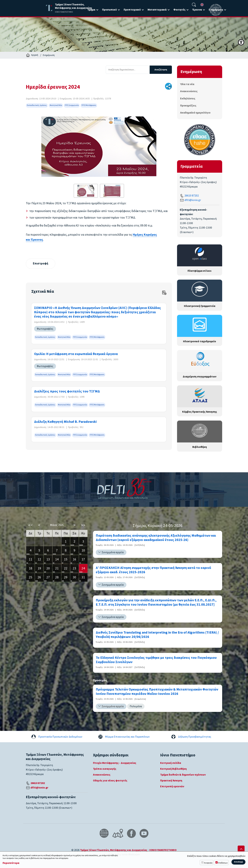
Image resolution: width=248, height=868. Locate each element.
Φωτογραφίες (45, 329)
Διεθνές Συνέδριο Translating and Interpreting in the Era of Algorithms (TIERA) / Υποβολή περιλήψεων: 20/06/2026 (157, 635)
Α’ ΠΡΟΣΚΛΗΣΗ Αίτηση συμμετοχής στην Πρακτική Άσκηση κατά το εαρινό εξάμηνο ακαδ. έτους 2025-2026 (153, 570)
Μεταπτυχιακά (157, 10)
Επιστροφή (41, 264)
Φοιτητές (179, 10)
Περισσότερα (11, 863)
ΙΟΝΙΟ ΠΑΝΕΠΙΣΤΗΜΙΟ (163, 850)
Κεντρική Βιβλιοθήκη (173, 769)
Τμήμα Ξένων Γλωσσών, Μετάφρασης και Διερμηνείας (114, 850)
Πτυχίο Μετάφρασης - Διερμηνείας (115, 763)
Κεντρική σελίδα (171, 763)
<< (30, 525)
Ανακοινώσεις (189, 91)
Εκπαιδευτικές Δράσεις (37, 105)
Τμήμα (91, 10)
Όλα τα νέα (187, 84)
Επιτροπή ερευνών (172, 787)
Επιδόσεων (223, 863)
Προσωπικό (109, 10)
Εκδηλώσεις (188, 98)
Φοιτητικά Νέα (56, 105)
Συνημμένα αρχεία (113, 553)
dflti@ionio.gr (193, 200)
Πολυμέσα (136, 707)
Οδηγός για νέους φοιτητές (110, 781)
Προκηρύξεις (188, 106)
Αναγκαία (208, 863)
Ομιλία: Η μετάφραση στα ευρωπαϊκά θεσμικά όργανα (76, 354)
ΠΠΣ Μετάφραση (89, 105)
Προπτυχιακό (132, 10)
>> (83, 525)
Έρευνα (197, 10)
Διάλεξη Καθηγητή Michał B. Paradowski (65, 422)
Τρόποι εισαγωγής (105, 769)
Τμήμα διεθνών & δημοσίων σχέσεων (183, 775)
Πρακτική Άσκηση (171, 781)
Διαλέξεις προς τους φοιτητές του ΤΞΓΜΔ (67, 392)
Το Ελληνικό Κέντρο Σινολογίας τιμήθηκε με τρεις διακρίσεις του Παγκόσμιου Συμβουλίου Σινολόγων (156, 660)
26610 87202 (192, 196)
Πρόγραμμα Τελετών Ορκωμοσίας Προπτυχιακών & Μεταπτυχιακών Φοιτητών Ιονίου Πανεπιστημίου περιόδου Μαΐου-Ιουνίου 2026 (157, 692)
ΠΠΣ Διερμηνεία (72, 105)
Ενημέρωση (49, 55)
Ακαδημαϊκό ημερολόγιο (195, 113)
